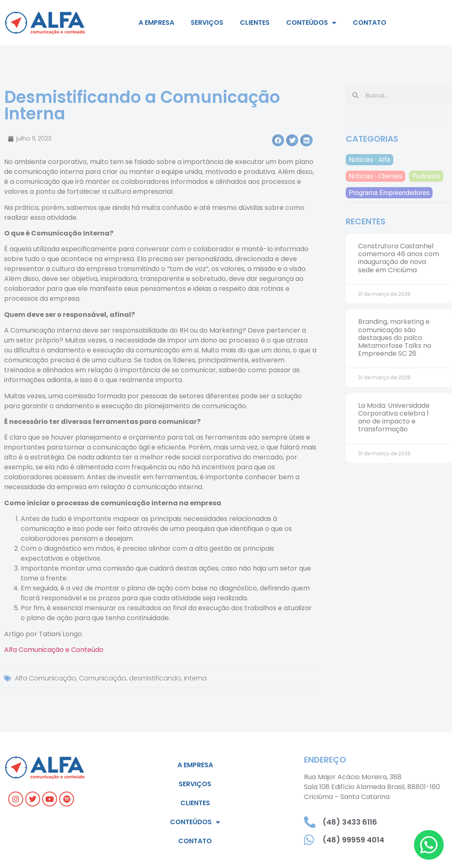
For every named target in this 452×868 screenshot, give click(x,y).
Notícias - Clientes (376, 176)
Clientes (255, 23)
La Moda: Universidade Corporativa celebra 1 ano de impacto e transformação (394, 417)
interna (195, 678)
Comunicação (103, 678)
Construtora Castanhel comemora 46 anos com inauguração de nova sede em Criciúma (399, 258)
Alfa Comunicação (45, 678)
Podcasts (426, 176)
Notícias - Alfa (370, 160)
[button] (278, 140)
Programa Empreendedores (389, 193)
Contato (369, 23)
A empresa (156, 23)
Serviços (207, 23)
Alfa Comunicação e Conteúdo (54, 650)
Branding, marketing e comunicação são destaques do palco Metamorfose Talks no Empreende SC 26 (395, 338)
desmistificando (155, 678)
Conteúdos (311, 23)
